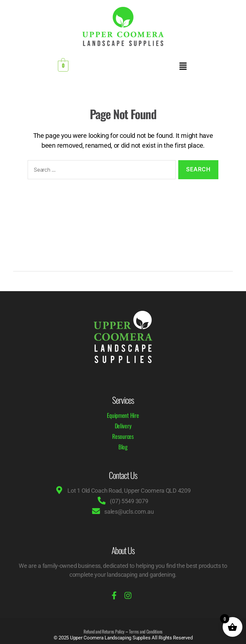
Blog (123, 447)
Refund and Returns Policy (104, 631)
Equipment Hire (123, 415)
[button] (183, 66)
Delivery (123, 426)
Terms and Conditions (146, 631)
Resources (123, 436)
